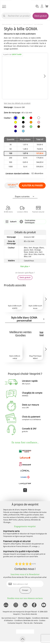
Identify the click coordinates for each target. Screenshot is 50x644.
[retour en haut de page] (23, 639)
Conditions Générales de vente (26, 620)
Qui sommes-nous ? (9, 618)
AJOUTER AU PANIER (32, 185)
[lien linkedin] (25, 605)
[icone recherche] (4, 16)
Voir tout (42, 334)
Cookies (42, 620)
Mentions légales (24, 618)
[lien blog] (6, 605)
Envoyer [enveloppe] (25, 590)
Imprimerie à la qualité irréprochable (21, 551)
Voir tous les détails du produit (17, 103)
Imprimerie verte (11, 531)
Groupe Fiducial (31, 612)
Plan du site (28, 623)
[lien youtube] (44, 605)
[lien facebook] (35, 605)
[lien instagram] (15, 605)
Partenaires (38, 623)
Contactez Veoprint (15, 623)
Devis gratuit (41, 16)
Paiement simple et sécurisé (17, 541)
